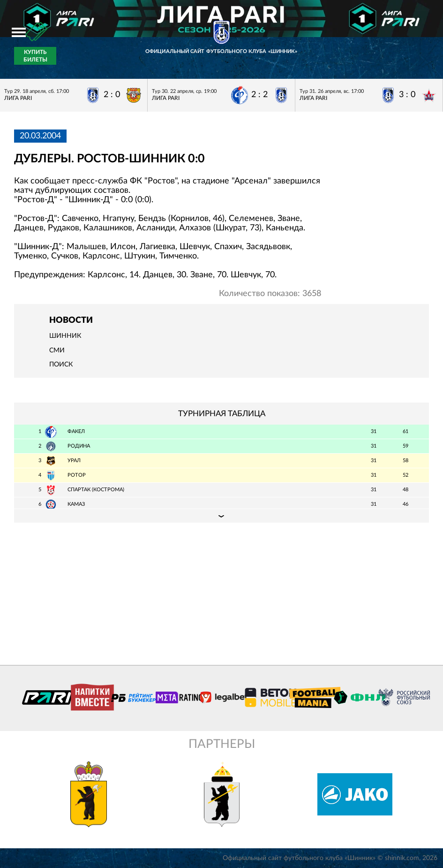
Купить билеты (35, 56)
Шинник (65, 336)
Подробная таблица (221, 516)
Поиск (61, 365)
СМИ (57, 350)
